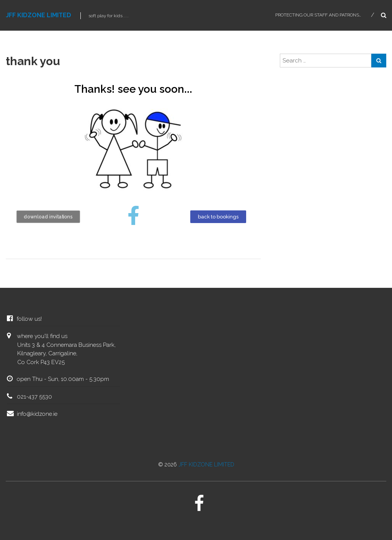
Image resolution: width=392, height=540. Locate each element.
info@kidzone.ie (37, 414)
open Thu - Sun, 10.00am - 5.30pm (63, 379)
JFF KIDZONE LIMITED (38, 15)
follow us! (29, 319)
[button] (48, 217)
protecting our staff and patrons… (318, 15)
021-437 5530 (34, 397)
